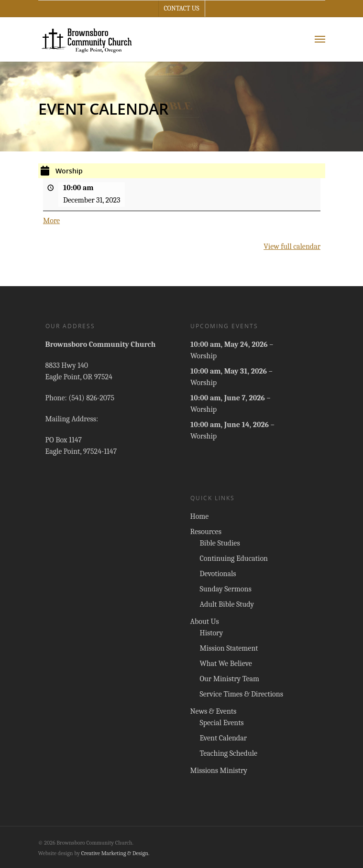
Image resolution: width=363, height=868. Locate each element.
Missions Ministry (219, 771)
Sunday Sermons (226, 589)
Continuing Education (234, 558)
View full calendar (292, 246)
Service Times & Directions (242, 694)
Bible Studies (220, 543)
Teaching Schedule (229, 753)
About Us (205, 622)
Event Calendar (224, 738)
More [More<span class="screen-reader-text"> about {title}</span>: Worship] (51, 221)
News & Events (214, 711)
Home (200, 516)
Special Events (222, 723)
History (212, 633)
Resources (206, 532)
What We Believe (226, 664)
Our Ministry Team (230, 679)
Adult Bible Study (227, 604)
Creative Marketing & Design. (115, 853)
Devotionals (218, 574)
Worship (203, 356)
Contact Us (181, 8)
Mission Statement (229, 648)
